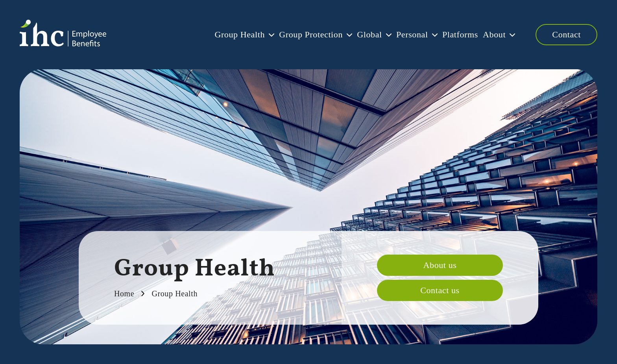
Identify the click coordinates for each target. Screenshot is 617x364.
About (485, 35)
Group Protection (266, 35)
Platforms (442, 35)
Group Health (186, 35)
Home (124, 294)
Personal (385, 35)
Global (333, 35)
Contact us (440, 290)
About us (440, 265)
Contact (566, 34)
